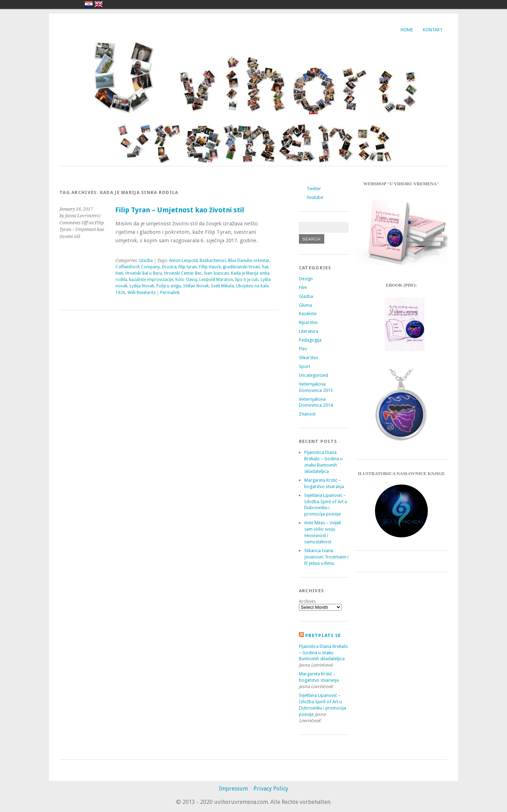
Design (306, 279)
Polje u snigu (169, 286)
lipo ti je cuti (247, 280)
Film (303, 288)
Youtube (315, 197)
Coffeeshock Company (138, 267)
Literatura (309, 331)
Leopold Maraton (216, 280)
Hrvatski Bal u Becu (144, 273)
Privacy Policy (271, 789)
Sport (305, 366)
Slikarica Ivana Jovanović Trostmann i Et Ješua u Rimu (326, 557)
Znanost (307, 414)
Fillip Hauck (210, 267)
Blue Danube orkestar (249, 261)
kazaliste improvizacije (151, 280)
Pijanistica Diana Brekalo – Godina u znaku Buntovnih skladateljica (323, 653)
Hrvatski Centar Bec (183, 273)
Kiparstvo (308, 322)
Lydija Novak (142, 286)
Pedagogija (310, 340)
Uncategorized (314, 375)
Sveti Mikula (222, 286)
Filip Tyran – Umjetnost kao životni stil (180, 210)
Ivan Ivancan (216, 273)
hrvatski (89, 4)
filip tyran (188, 267)
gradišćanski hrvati (241, 267)
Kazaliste (308, 314)
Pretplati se (323, 635)
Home (407, 30)
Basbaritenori (213, 261)
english (99, 4)
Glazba (146, 261)
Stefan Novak (196, 286)
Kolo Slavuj (186, 280)
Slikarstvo (309, 358)
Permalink (170, 293)
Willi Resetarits (142, 293)
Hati (119, 273)
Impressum (233, 789)
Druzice (169, 267)
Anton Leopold (183, 261)
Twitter (314, 189)
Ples (303, 349)
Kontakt (433, 30)
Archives (307, 601)
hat (265, 267)
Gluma (305, 305)
